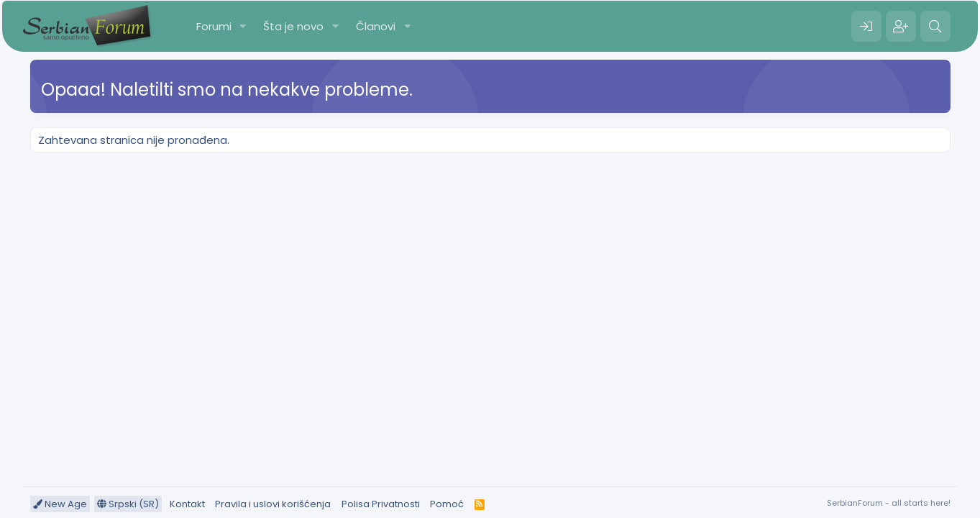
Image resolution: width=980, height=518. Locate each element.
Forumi (214, 26)
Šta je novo (293, 26)
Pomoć (447, 504)
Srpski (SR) (128, 504)
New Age (60, 504)
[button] (242, 26)
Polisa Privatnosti (381, 504)
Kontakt (187, 504)
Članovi (376, 26)
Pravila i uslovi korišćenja (273, 504)
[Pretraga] (935, 27)
